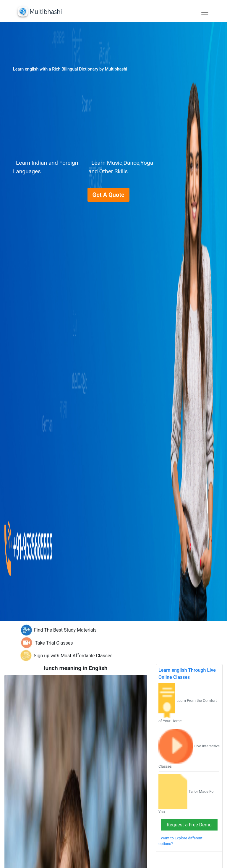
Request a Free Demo (189, 825)
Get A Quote (108, 195)
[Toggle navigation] (205, 12)
